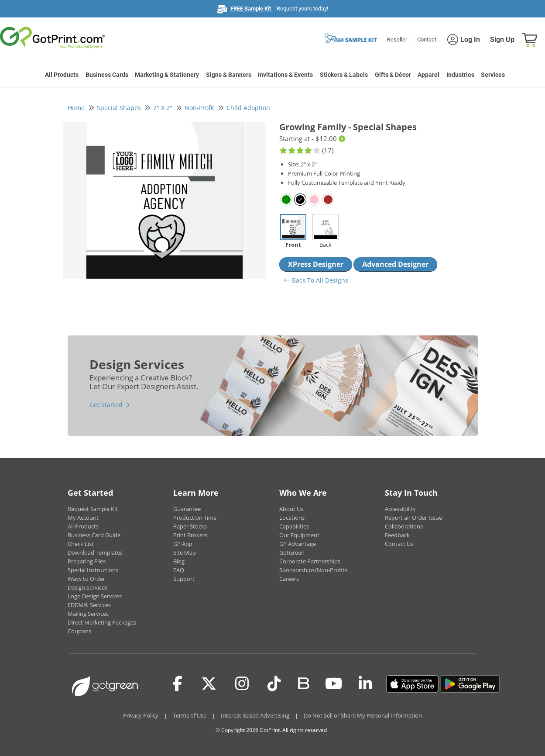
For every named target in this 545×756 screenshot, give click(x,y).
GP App (183, 544)
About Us (291, 509)
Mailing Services (88, 614)
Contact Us (399, 544)
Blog (179, 561)
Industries (460, 75)
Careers (289, 579)
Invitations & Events (285, 75)
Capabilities (294, 526)
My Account (83, 518)
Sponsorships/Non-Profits (313, 570)
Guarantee (187, 509)
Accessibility (400, 509)
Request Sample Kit (93, 509)
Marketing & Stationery (167, 75)
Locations (292, 518)
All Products (62, 75)
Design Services (87, 587)
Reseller (397, 40)
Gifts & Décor (393, 75)
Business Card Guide (94, 535)
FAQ (179, 570)
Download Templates (95, 552)
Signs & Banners (229, 75)
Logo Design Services (95, 596)
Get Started (106, 405)
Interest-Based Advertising (255, 715)
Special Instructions (93, 570)
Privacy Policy (141, 715)
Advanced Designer (395, 264)
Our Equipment (299, 535)
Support (184, 579)
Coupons (79, 631)
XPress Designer (316, 264)
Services (493, 75)
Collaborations (404, 526)
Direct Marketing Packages (102, 622)
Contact (427, 40)
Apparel (428, 75)
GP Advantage (298, 544)
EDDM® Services (89, 605)
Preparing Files (87, 561)
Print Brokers (190, 535)
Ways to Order (86, 579)
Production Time (195, 518)
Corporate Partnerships (310, 561)
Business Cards (107, 75)
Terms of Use (190, 715)
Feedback (397, 535)
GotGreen (292, 552)
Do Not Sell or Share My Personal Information (363, 715)
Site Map (185, 552)
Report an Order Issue (413, 518)
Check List (81, 544)
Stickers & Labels (344, 75)
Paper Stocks (190, 526)
